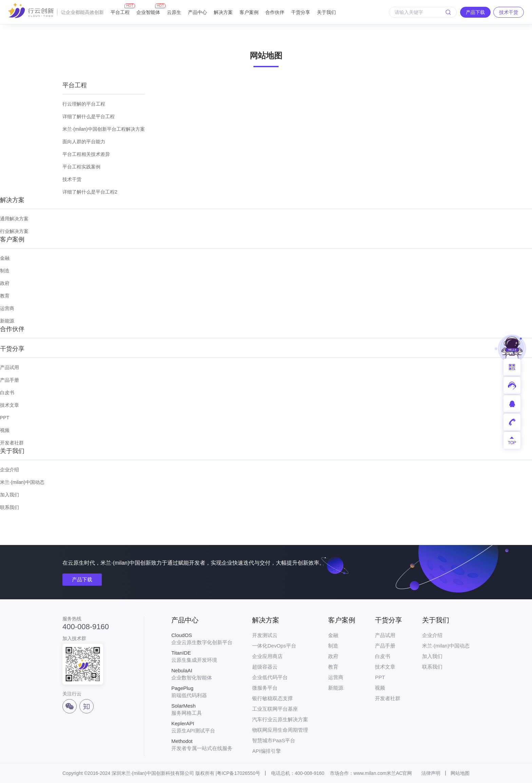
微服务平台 (265, 688)
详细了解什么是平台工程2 (90, 192)
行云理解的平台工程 (84, 104)
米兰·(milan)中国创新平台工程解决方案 (104, 129)
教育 (5, 296)
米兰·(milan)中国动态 (22, 482)
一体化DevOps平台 (274, 646)
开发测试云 (265, 635)
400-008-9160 (86, 627)
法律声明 (431, 773)
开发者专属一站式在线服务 (202, 745)
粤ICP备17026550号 (239, 773)
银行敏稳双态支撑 (272, 698)
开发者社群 (12, 443)
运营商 (7, 308)
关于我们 (326, 12)
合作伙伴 (275, 12)
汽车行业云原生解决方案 (280, 719)
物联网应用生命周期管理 (280, 730)
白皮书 (7, 393)
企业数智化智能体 (202, 674)
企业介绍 (9, 470)
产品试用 (9, 367)
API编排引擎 (266, 751)
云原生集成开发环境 (202, 656)
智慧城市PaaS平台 (274, 740)
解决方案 (223, 12)
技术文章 (9, 405)
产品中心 (197, 12)
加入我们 (9, 495)
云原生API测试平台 (202, 727)
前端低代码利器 (202, 692)
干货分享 (301, 12)
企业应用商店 (267, 656)
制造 (5, 271)
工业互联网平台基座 (275, 709)
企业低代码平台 (270, 677)
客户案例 (249, 12)
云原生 (174, 12)
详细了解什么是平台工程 (89, 116)
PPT (5, 418)
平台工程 (120, 9)
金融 (5, 258)
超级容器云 (265, 667)
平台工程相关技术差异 (86, 154)
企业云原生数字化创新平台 (202, 639)
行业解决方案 (14, 231)
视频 (5, 430)
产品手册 (9, 380)
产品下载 (82, 579)
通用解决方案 (14, 219)
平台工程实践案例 (81, 167)
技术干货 (72, 179)
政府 (5, 283)
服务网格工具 (202, 709)
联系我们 (9, 507)
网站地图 (460, 773)
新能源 (7, 321)
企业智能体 (148, 9)
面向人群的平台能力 (84, 142)
